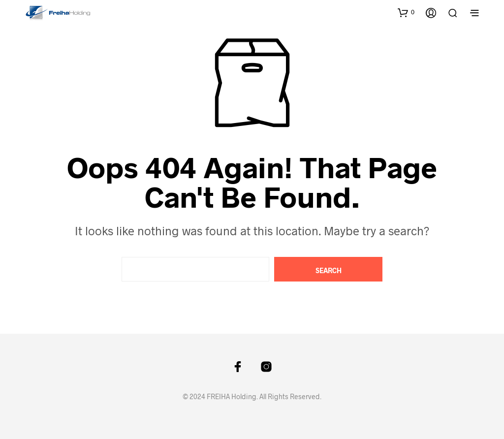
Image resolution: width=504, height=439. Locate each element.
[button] (406, 12)
